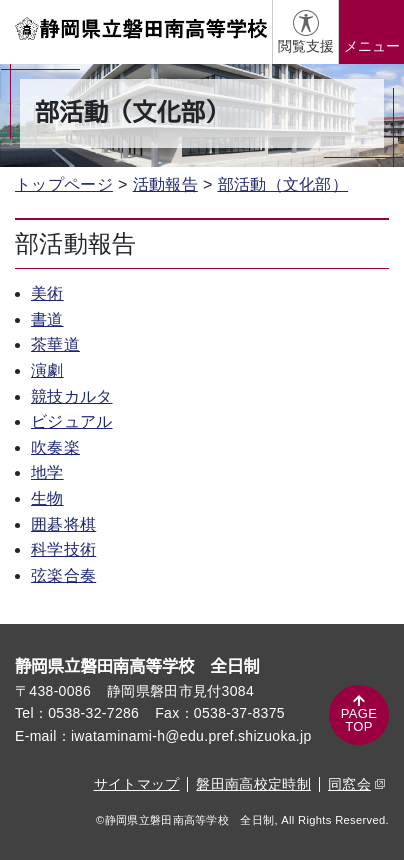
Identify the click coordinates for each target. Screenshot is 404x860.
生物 (47, 498)
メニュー (372, 46)
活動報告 (165, 184)
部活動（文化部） (283, 184)
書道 (47, 319)
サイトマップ (137, 784)
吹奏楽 (55, 447)
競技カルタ (72, 396)
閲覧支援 (306, 46)
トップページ (64, 184)
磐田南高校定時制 (253, 784)
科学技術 (63, 549)
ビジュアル (72, 421)
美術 (47, 293)
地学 (47, 472)
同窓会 (356, 784)
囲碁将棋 (63, 524)
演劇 (47, 370)
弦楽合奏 (63, 575)
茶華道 (55, 344)
